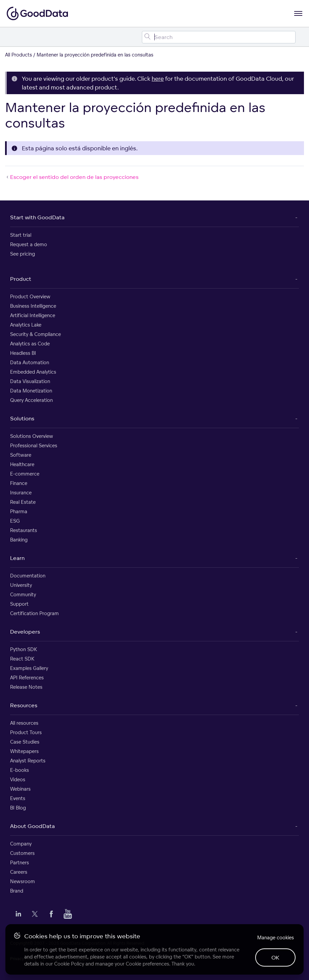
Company (21, 844)
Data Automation (30, 362)
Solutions (22, 418)
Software (21, 455)
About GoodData (32, 826)
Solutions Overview (32, 436)
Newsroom (23, 881)
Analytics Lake (26, 325)
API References (27, 677)
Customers (22, 853)
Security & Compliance (35, 334)
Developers (25, 632)
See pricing (23, 254)
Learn (17, 558)
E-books (20, 770)
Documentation (28, 576)
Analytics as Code (30, 344)
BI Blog (18, 808)
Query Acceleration (31, 400)
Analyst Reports (28, 761)
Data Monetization (31, 391)
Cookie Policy (69, 964)
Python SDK (24, 649)
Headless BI (23, 353)
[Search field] (219, 37)
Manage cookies (276, 937)
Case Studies (25, 742)
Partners (20, 862)
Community (23, 594)
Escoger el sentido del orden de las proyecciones (72, 177)
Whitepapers (24, 751)
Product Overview (30, 296)
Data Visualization (30, 381)
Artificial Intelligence (33, 315)
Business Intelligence (33, 306)
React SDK (22, 659)
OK (275, 957)
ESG (15, 521)
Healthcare (22, 464)
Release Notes (26, 687)
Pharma (19, 511)
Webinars (20, 789)
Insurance (21, 493)
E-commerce (25, 474)
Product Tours (26, 732)
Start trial (21, 235)
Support (19, 604)
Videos (18, 779)
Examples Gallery (29, 668)
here (158, 79)
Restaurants (24, 530)
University (21, 585)
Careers (19, 872)
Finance (19, 483)
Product (21, 279)
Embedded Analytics (33, 372)
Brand (17, 891)
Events (18, 798)
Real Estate (23, 502)
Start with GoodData (37, 217)
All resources (24, 723)
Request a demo (29, 244)
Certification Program (34, 613)
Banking (19, 540)
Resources (24, 705)
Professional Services (34, 445)
